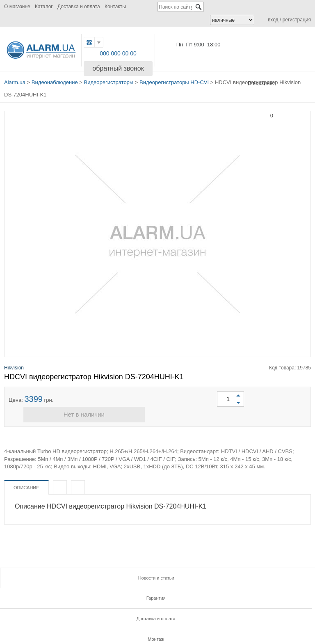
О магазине (17, 7)
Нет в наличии (157, 411)
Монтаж (52, 589)
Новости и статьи (52, 572)
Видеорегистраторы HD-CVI (174, 79)
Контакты (115, 7)
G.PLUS (118, 616)
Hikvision (14, 360)
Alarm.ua (15, 79)
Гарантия (157, 572)
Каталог (44, 7)
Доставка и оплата (79, 7)
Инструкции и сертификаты (157, 589)
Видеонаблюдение (55, 79)
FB (100, 616)
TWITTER (136, 616)
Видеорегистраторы (109, 79)
